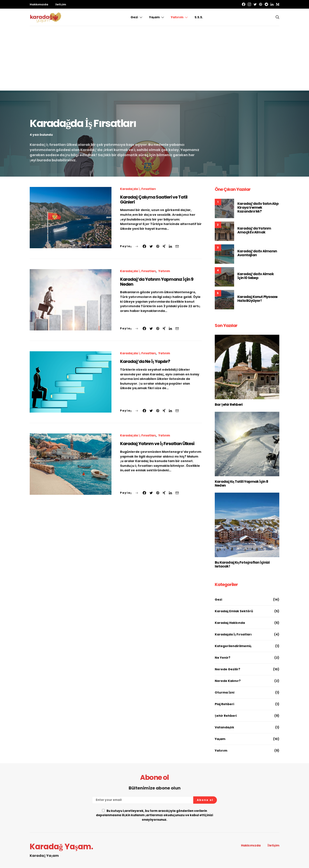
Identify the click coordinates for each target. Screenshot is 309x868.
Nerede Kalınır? (228, 681)
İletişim (61, 4)
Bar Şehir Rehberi (229, 405)
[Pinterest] (261, 4)
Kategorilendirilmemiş (233, 646)
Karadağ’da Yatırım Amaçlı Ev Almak (254, 230)
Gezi (134, 17)
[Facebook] (244, 4)
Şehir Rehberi (226, 716)
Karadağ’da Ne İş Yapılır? (145, 361)
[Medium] (278, 4)
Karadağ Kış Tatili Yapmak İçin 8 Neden (241, 483)
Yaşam (154, 17)
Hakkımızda (39, 4)
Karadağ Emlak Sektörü (234, 611)
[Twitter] (255, 4)
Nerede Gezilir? (227, 669)
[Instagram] (249, 4)
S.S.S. (199, 17)
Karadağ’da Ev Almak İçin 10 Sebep (256, 276)
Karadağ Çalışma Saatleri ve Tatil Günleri (154, 200)
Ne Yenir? (222, 658)
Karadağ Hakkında (230, 623)
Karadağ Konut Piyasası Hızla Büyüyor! (257, 299)
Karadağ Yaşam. (61, 847)
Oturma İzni (225, 692)
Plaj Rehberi (224, 704)
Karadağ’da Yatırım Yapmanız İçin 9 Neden (157, 282)
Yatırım (177, 17)
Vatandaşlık (224, 727)
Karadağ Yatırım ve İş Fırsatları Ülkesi (157, 444)
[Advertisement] (154, 58)
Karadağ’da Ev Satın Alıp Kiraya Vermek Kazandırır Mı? (258, 207)
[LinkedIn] (272, 4)
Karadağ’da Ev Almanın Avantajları (257, 253)
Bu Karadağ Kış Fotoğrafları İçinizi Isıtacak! (242, 564)
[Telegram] (266, 4)
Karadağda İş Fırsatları (138, 189)
